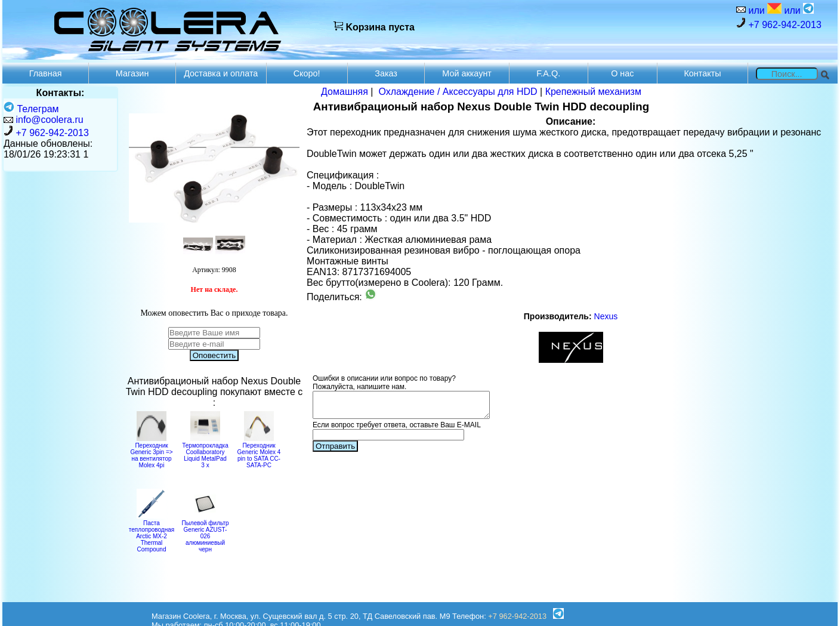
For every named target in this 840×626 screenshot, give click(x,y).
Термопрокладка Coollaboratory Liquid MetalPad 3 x (205, 452)
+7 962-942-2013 (779, 24)
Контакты (702, 73)
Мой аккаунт (467, 73)
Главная (46, 73)
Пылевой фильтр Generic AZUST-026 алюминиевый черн (205, 533)
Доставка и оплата (221, 73)
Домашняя (345, 92)
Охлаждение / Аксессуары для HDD (458, 92)
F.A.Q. (548, 73)
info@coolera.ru (49, 120)
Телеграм (31, 109)
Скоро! (307, 73)
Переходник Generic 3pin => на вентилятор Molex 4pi (151, 452)
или (764, 9)
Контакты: (61, 93)
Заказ (386, 73)
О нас (622, 73)
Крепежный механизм (593, 92)
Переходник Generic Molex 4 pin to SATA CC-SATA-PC (259, 452)
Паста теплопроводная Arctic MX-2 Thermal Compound (152, 533)
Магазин (132, 73)
